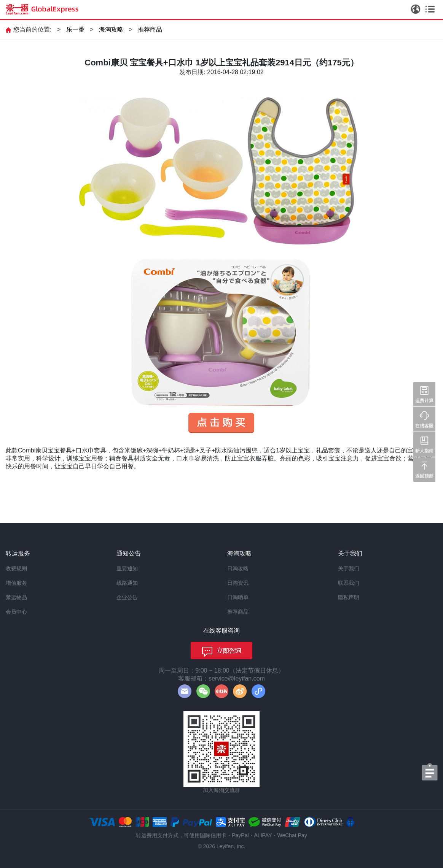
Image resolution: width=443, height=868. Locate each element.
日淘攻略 (238, 568)
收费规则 (16, 568)
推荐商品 (150, 29)
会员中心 (16, 612)
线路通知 (127, 583)
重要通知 (127, 568)
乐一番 (75, 29)
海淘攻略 (111, 29)
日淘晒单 (238, 597)
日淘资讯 (238, 583)
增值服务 (16, 583)
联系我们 (349, 583)
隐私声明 (349, 597)
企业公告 (127, 597)
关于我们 (349, 568)
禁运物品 (16, 597)
